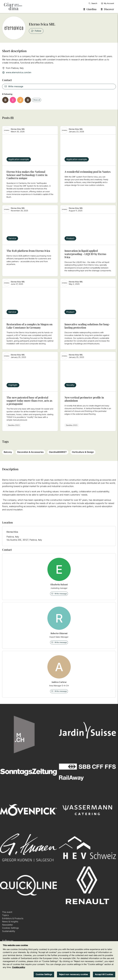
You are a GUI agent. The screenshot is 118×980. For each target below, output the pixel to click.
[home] (13, 6)
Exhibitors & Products (13, 918)
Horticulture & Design (83, 452)
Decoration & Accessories (30, 452)
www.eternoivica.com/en (17, 73)
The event (7, 912)
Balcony (8, 452)
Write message (14, 86)
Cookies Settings (10, 928)
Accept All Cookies (104, 974)
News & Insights (10, 922)
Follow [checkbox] (36, 31)
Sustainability (9, 931)
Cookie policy (19, 967)
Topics (5, 915)
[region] (59, 961)
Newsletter (8, 925)
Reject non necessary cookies (73, 974)
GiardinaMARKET (58, 452)
